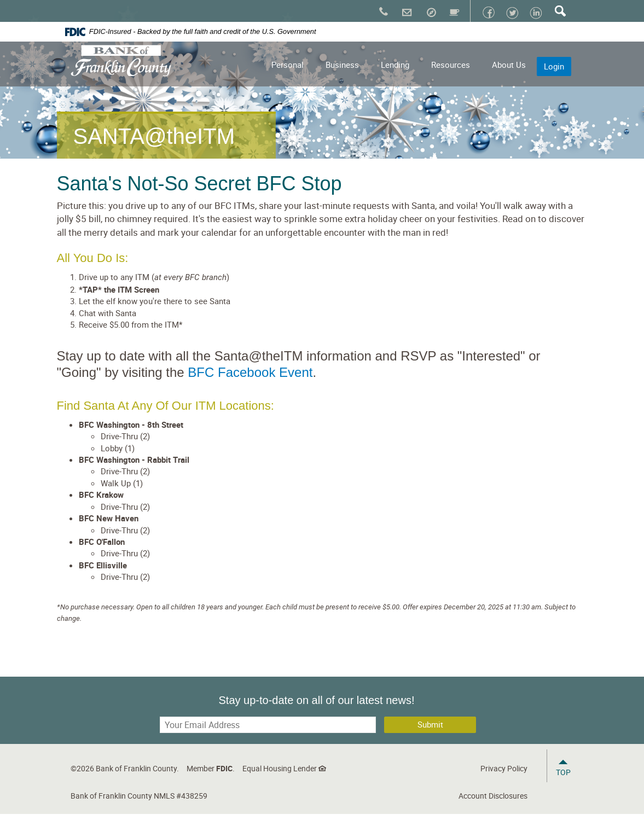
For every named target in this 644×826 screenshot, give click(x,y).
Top (563, 772)
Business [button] (342, 65)
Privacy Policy (504, 768)
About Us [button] (509, 65)
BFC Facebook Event (250, 372)
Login (554, 66)
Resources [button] (451, 65)
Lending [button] (395, 65)
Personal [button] (288, 65)
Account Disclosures (493, 796)
